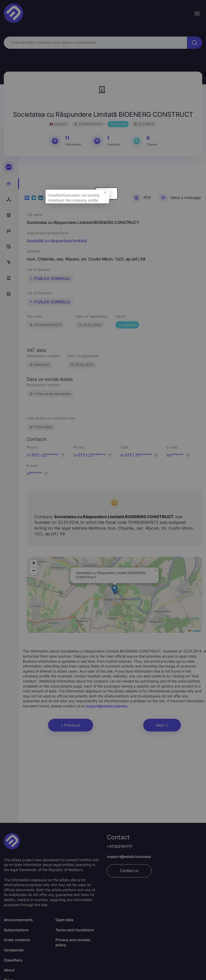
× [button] (124, 195)
